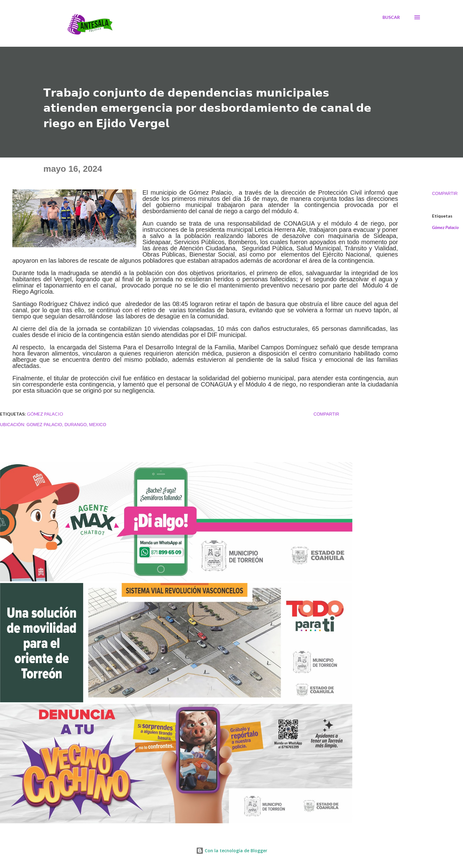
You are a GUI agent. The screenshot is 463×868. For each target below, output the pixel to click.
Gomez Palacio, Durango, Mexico (66, 425)
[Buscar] (391, 17)
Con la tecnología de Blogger (232, 851)
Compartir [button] (445, 193)
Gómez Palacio (445, 227)
